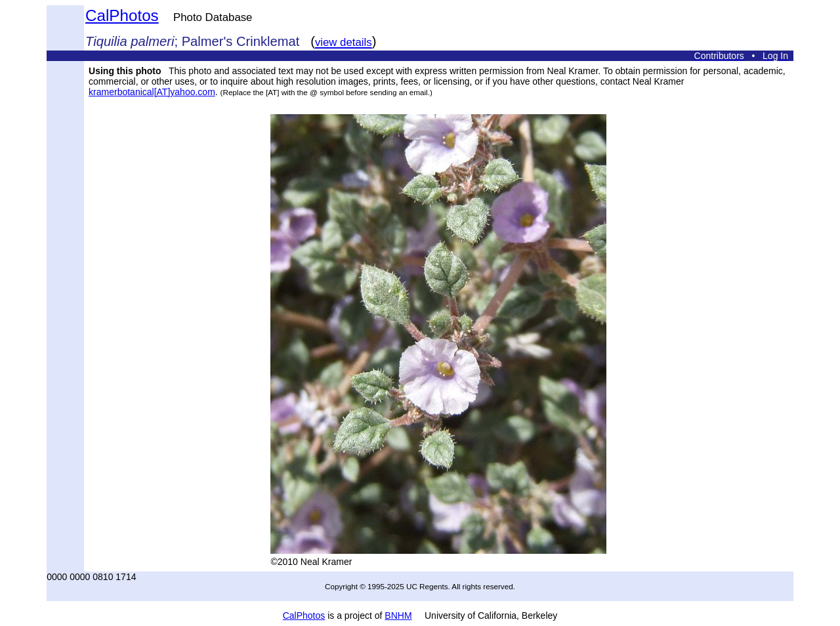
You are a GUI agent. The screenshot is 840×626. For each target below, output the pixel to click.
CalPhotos (122, 15)
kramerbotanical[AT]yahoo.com (152, 92)
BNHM (398, 616)
